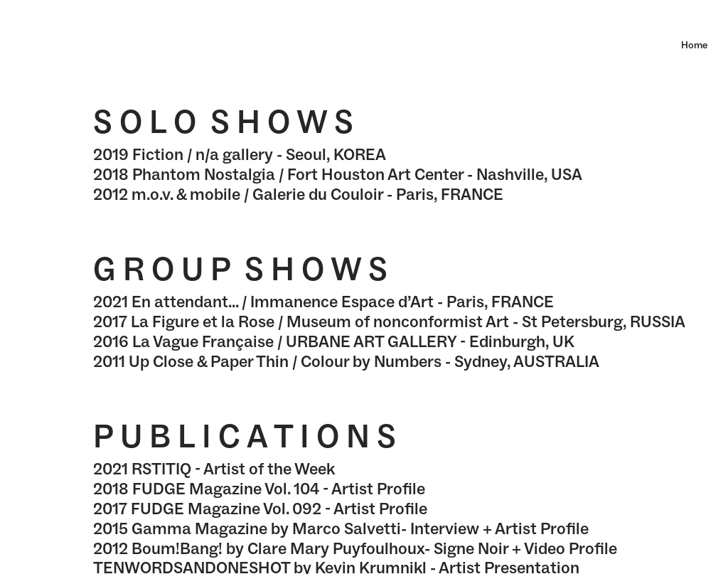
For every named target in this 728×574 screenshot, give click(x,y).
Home (694, 45)
